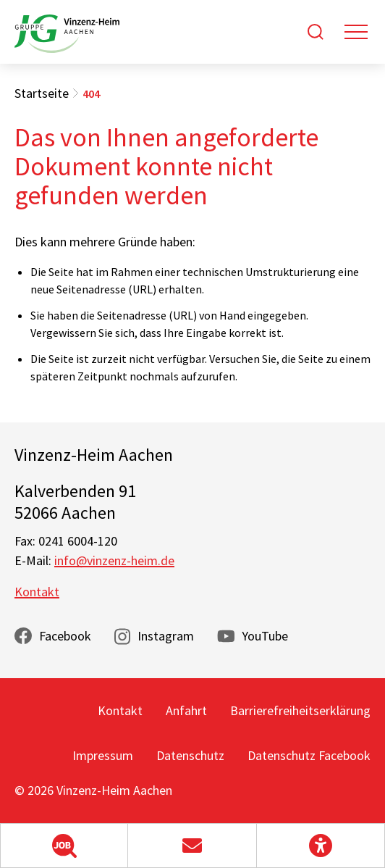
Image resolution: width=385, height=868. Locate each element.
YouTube (265, 636)
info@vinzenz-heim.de (114, 560)
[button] (64, 846)
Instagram (166, 636)
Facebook (65, 636)
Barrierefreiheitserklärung (300, 710)
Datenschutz (190, 755)
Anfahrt (186, 710)
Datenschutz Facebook (309, 755)
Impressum (103, 755)
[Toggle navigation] (356, 32)
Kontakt (37, 592)
